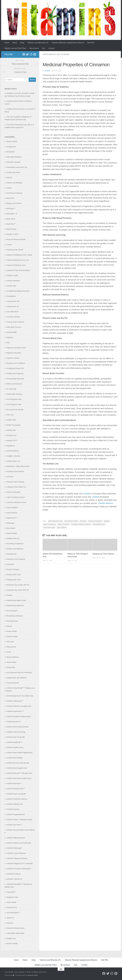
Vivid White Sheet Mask (15, 933)
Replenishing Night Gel (15, 605)
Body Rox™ (11, 224)
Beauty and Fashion (14, 203)
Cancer (9, 245)
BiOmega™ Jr (12, 214)
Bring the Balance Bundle (16, 239)
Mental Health (12, 533)
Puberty (9, 595)
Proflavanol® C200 (14, 580)
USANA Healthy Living (15, 747)
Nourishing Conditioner (15, 544)
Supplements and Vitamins (56, 54)
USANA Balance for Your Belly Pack (20, 696)
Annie (47, 71)
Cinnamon (83, 521)
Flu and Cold (11, 389)
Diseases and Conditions (16, 363)
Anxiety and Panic (13, 172)
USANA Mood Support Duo (17, 768)
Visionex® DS (12, 907)
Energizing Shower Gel (15, 368)
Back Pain (10, 198)
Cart (44, 48)
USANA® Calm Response (16, 853)
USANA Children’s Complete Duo (19, 706)
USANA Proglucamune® (16, 814)
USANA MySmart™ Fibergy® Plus (19, 773)
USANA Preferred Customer (17, 799)
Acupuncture (11, 147)
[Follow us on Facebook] (24, 54)
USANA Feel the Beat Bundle (17, 727)
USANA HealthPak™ (14, 742)
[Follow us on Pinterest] (35, 54)
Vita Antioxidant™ (13, 913)
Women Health (12, 944)
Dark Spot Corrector (14, 327)
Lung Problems (12, 507)
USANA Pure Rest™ (14, 825)
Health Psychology (13, 425)
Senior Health (12, 631)
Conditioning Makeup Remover (18, 291)
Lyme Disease (12, 513)
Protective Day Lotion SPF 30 (18, 590)
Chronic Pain (11, 286)
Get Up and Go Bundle (15, 410)
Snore (9, 652)
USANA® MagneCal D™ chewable (20, 863)
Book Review (11, 229)
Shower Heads (12, 636)
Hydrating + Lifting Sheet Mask (18, 466)
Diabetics (107, 521)
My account (34, 48)
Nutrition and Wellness (15, 549)
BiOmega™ (11, 208)
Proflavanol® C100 (14, 575)
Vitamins (10, 923)
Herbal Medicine (13, 451)
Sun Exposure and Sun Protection (19, 672)
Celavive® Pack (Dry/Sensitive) (18, 270)
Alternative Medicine (14, 157)
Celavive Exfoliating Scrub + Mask (19, 255)
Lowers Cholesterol (63, 524)
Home (7, 43)
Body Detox (11, 219)
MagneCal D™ (12, 518)
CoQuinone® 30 (13, 306)
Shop (22, 43)
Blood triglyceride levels (56, 521)
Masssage (10, 523)
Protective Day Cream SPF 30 (18, 585)
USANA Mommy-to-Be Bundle (18, 763)
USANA (87, 494)
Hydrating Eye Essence (15, 471)
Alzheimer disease (13, 162)
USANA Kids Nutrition (15, 758)
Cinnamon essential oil (95, 521)
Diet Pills (91, 43)
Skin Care (10, 642)
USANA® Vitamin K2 (14, 879)
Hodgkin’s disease (13, 456)
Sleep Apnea (11, 647)
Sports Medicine (13, 657)
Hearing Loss (11, 435)
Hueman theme (33, 975)
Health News (11, 420)
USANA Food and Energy (16, 732)
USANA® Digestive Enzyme (17, 858)
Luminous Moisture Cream (16, 502)
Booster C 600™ (13, 234)
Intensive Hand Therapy (15, 482)
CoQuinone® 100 (13, 301)
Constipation (11, 296)
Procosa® (10, 564)
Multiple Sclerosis (13, 538)
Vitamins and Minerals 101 (38, 43)
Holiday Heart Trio (13, 461)
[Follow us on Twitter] (27, 54)
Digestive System (13, 358)
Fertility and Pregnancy (15, 373)
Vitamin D (10, 918)
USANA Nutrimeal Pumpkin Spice (19, 778)
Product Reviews (13, 569)
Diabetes (10, 337)
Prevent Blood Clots (99, 524)
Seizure (9, 626)
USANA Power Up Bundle (16, 794)
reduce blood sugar (49, 527)
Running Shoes (12, 621)
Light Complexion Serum (16, 497)
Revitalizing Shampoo (15, 616)
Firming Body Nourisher (15, 379)
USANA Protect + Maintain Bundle (19, 820)
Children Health (12, 275)
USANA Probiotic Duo (15, 804)
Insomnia (10, 477)
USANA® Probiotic (14, 874)
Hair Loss (10, 415)
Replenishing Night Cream (16, 600)
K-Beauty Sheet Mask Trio (16, 487)
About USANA (12, 141)
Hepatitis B (11, 446)
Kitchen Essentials (13, 492)
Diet (8, 342)
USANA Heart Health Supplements (19, 753)
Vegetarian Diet (12, 897)
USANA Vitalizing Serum (16, 838)
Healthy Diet (11, 430)
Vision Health (11, 902)
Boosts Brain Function (71, 521)
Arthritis (9, 177)
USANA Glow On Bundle (16, 737)
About (15, 43)
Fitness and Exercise (14, 384)
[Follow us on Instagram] (31, 54)
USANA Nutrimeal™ (14, 783)
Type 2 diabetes (62, 527)
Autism (9, 188)
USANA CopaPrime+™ (15, 711)
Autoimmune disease (14, 193)
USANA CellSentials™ (15, 701)
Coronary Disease (13, 317)
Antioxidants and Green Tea (17, 167)
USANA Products (13, 809)
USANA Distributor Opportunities (19, 716)
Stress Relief (11, 662)
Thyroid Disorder (13, 683)
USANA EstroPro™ (14, 722)
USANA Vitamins (105, 503)
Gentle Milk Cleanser (14, 394)
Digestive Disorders (14, 353)
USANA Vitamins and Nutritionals (19, 843)
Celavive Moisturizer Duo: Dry (18, 260)
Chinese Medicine (13, 281)
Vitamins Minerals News (15, 928)
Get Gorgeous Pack (14, 404)
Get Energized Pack (14, 399)
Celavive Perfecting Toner (16, 265)
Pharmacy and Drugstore (16, 559)
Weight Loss (11, 938)
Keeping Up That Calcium (103, 554)
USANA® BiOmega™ (15, 848)
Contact (51, 48)
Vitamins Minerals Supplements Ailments (68, 43)
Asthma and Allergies (14, 183)
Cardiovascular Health (15, 250)
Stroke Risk (11, 667)
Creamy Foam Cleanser (15, 322)
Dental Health (12, 332)
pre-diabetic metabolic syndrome (81, 524)
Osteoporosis (11, 554)
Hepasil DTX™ (12, 440)
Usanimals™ (11, 892)
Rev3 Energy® (12, 611)
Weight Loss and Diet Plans (15, 48)
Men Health (11, 528)
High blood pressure (49, 524)
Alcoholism (11, 152)
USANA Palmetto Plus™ (16, 789)
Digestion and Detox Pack (16, 348)
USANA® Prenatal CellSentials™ (19, 869)
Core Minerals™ (13, 312)
